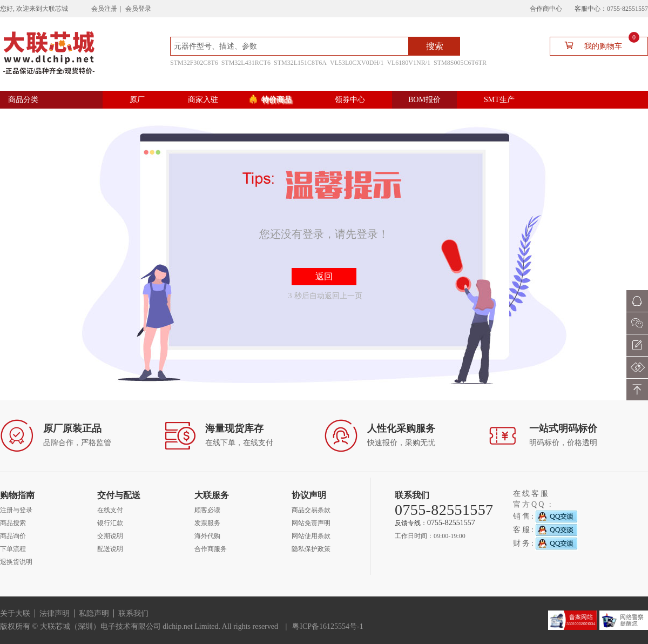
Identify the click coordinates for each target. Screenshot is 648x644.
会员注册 (104, 9)
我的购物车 (598, 45)
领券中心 (350, 100)
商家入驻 (203, 100)
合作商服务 (211, 549)
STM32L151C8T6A (300, 63)
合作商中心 (546, 9)
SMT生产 (499, 100)
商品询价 (13, 536)
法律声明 (55, 613)
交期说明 (110, 536)
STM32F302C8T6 (194, 63)
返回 (324, 276)
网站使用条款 (311, 536)
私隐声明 (94, 613)
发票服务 (207, 523)
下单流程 (13, 549)
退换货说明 (16, 562)
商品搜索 (13, 523)
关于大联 (15, 613)
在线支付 (110, 510)
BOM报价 (424, 100)
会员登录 (138, 9)
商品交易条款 (311, 510)
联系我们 (133, 613)
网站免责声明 (311, 523)
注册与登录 (16, 510)
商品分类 (23, 100)
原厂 (137, 100)
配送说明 (110, 549)
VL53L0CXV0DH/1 (357, 63)
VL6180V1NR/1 (409, 63)
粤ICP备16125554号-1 (328, 626)
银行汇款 (110, 523)
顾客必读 (207, 510)
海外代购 (207, 536)
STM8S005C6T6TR (460, 63)
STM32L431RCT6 (246, 63)
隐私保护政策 (311, 549)
